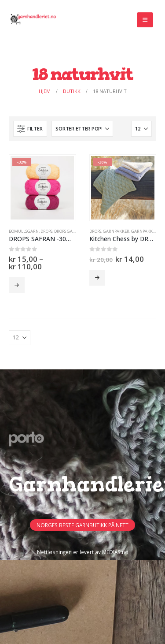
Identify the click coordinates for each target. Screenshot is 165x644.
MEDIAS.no (115, 552)
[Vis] (141, 129)
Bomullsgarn (24, 231)
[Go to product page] (42, 188)
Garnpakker (116, 231)
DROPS (46, 231)
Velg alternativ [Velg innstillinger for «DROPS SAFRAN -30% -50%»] (17, 285)
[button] (145, 20)
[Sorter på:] (82, 129)
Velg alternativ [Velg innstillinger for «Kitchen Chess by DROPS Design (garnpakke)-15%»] (97, 278)
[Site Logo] (33, 20)
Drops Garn (66, 231)
